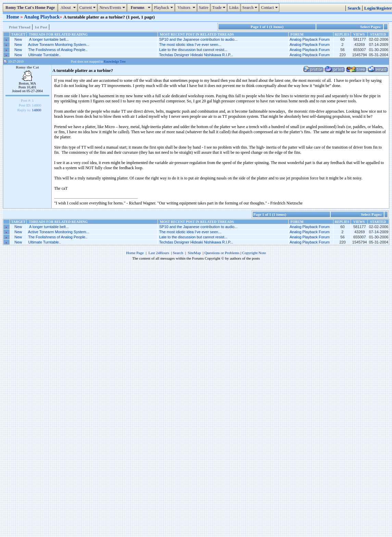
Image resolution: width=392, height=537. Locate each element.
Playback (164, 8)
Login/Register (378, 8)
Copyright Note (254, 253)
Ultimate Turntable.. (44, 55)
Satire (204, 8)
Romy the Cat (27, 67)
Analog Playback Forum (310, 39)
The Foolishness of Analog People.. (58, 50)
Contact (270, 8)
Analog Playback (42, 17)
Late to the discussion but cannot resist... (193, 50)
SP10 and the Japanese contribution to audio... (198, 39)
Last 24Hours (159, 253)
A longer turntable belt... (48, 39)
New (18, 39)
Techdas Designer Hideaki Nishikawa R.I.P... (196, 55)
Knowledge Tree (115, 61)
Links (234, 8)
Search (251, 8)
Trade (220, 8)
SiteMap (194, 253)
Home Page (135, 253)
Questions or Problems (222, 253)
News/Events (113, 8)
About (68, 8)
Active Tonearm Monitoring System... (59, 45)
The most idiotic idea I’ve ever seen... (190, 45)
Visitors (187, 8)
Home (13, 17)
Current (88, 8)
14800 (37, 110)
